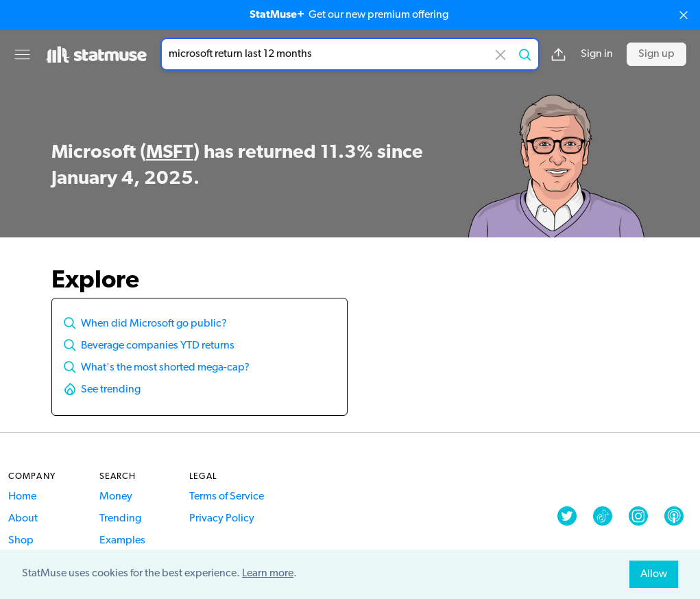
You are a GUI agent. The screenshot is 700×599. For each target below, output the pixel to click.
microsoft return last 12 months (350, 54)
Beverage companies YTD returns (158, 346)
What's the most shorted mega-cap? (165, 368)
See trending (111, 390)
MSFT (170, 153)
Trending (120, 519)
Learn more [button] (268, 574)
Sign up (656, 54)
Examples (122, 541)
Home (22, 497)
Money (116, 497)
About (23, 519)
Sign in (597, 54)
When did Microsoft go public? (154, 324)
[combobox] (350, 54)
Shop (21, 541)
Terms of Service (227, 497)
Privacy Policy (222, 519)
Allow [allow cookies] (654, 574)
